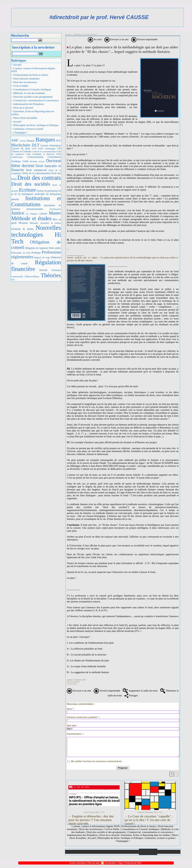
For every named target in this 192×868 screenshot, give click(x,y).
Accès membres (78, 863)
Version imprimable (144, 39)
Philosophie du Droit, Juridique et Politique (35, 125)
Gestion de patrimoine (47, 191)
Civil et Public (20, 86)
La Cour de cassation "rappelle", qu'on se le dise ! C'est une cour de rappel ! (148, 819)
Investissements (35, 209)
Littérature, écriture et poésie (27, 129)
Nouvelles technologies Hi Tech (36, 235)
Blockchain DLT (25, 145)
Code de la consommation (44, 151)
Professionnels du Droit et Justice (30, 75)
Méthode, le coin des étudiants (28, 93)
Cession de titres (21, 148)
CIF (59, 149)
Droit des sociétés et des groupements (32, 97)
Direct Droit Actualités (24, 118)
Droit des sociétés (31, 184)
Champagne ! (19, 132)
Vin (13, 280)
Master (55, 213)
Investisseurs (55, 209)
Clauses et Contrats (21, 151)
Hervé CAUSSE (73, 682)
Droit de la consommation (36, 173)
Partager (131, 695)
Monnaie (23, 223)
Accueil (16, 65)
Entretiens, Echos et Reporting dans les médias (33, 113)
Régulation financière (36, 265)
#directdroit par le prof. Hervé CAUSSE (99, 17)
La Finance (32, 214)
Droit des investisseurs (24, 82)
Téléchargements (111, 852)
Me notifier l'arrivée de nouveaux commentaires (97, 761)
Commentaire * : (76, 734)
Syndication (110, 863)
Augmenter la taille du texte (140, 691)
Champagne (50, 149)
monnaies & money (22, 229)
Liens (130, 852)
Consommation (35, 157)
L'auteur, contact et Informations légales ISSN (33, 70)
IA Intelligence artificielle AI (33, 194)
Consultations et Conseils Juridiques (31, 89)
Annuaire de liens (148, 852)
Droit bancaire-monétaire (25, 79)
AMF (15, 140)
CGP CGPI (37, 149)
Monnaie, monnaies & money (45, 223)
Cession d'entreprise (51, 145)
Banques (45, 140)
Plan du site (169, 852)
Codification (17, 157)
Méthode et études (31, 218)
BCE (59, 141)
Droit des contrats (39, 178)
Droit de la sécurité (22, 108)
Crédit (25, 161)
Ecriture (27, 190)
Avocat (23, 141)
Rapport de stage (42, 257)
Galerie (93, 852)
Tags (120, 863)
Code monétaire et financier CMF (43, 154)
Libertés (43, 214)
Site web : (72, 726)
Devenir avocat (37, 161)
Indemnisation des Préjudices (28, 104)
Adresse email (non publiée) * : (83, 717)
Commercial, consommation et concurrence (35, 100)
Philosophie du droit (21, 253)
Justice (18, 213)
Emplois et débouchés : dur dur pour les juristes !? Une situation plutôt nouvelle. (91, 819)
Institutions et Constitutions (36, 201)
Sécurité (43, 270)
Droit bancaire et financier (36, 168)
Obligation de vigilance (36, 248)
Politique (36, 253)
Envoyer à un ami (116, 39)
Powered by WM (133, 863)
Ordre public (55, 248)
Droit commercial (36, 170)
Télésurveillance (32, 276)
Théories (51, 275)
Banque (31, 141)
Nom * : (71, 709)
